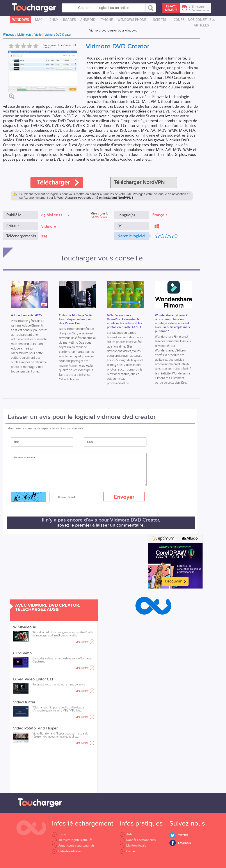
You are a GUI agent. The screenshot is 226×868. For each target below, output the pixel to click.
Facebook (185, 843)
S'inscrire (198, 7)
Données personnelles (138, 840)
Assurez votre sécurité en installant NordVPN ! (99, 198)
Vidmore (49, 226)
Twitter (183, 835)
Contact (128, 851)
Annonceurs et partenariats (73, 846)
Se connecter (201, 10)
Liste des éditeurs (67, 851)
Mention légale (133, 846)
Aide (126, 834)
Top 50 (60, 834)
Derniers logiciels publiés (72, 840)
